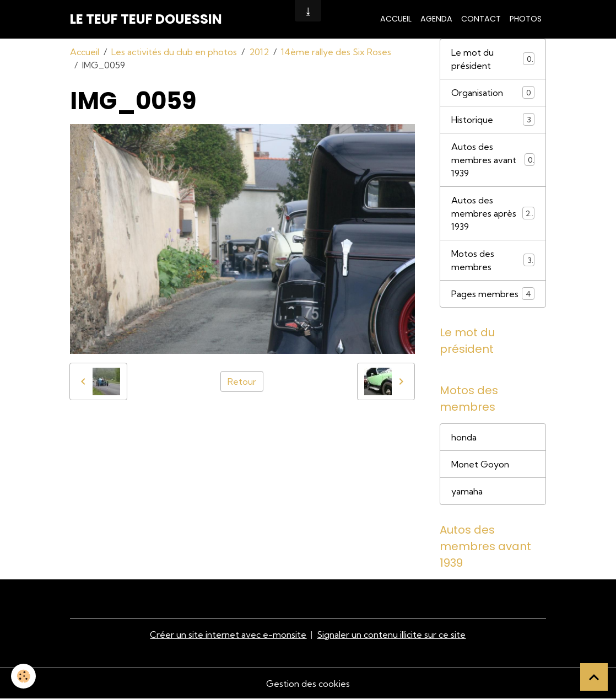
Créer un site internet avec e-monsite (228, 635)
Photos (526, 19)
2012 (259, 52)
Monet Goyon (480, 464)
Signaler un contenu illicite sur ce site (391, 635)
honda (464, 437)
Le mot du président (493, 59)
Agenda (436, 19)
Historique (493, 119)
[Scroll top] (594, 677)
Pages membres (493, 294)
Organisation (493, 92)
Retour (242, 381)
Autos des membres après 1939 (493, 213)
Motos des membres (493, 260)
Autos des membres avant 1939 (493, 160)
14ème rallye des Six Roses (336, 52)
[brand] (146, 19)
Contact (481, 19)
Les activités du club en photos (174, 52)
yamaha (467, 491)
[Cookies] (23, 676)
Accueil (396, 19)
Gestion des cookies (308, 684)
